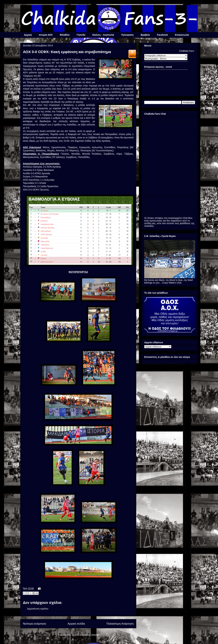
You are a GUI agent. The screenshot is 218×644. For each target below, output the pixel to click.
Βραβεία (145, 35)
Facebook (162, 35)
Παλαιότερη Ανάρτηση (120, 624)
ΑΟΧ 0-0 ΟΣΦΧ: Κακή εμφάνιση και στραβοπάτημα (67, 52)
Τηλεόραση (127, 35)
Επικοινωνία (182, 35)
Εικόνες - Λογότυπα (103, 35)
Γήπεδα (81, 35)
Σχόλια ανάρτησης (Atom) (85, 635)
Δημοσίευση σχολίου (38, 609)
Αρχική (28, 35)
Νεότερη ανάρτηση (34, 624)
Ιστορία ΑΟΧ (46, 35)
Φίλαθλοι (65, 35)
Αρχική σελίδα (76, 624)
